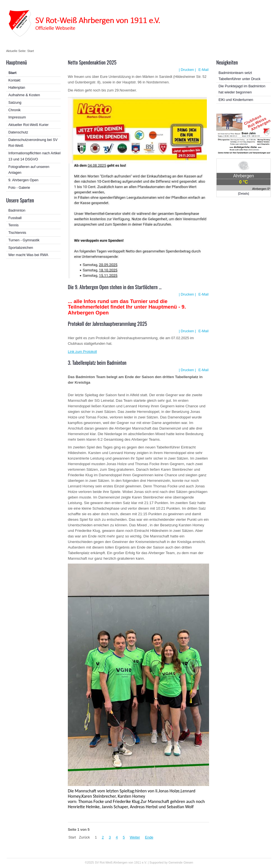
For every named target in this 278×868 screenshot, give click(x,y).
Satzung (15, 102)
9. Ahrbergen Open (23, 180)
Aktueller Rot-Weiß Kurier (28, 125)
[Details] (244, 194)
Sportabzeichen (21, 248)
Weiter (135, 837)
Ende (149, 837)
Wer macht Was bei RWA (28, 255)
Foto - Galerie (19, 188)
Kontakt (14, 80)
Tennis (13, 225)
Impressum (17, 117)
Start (12, 73)
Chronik (14, 110)
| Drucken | (187, 70)
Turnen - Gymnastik (24, 240)
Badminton (17, 210)
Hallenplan (17, 87)
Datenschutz (18, 132)
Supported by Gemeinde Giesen (171, 862)
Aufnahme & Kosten (24, 95)
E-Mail (203, 70)
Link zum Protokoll (82, 352)
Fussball (15, 218)
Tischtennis (17, 233)
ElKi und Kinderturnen (236, 100)
